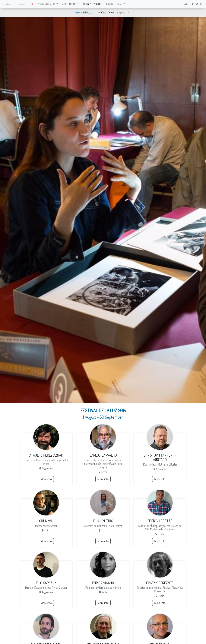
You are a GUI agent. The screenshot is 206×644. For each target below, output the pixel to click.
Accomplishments (71, 4)
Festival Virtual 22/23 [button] (47, 4)
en (185, 4)
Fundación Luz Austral (14, 4)
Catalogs (122, 4)
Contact (110, 4)
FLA (32, 4)
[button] (128, 13)
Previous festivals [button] (92, 4)
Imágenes (121, 13)
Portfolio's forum (106, 13)
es (188, 4)
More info (46, 479)
